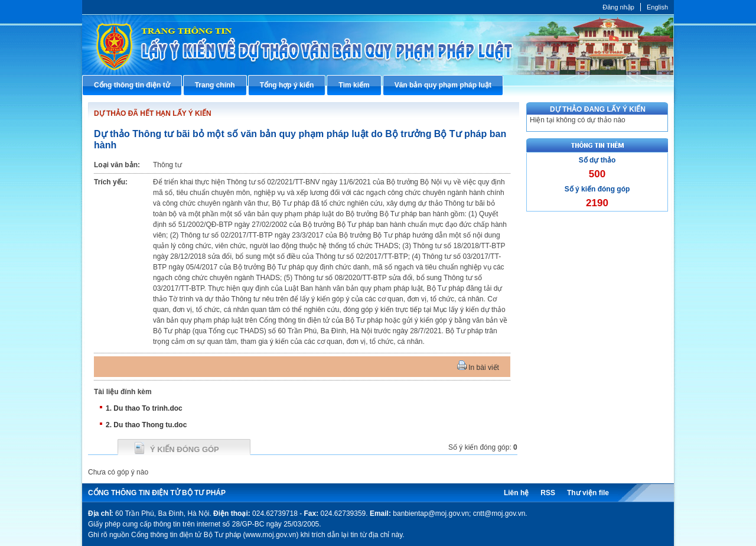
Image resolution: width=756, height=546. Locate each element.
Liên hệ (516, 493)
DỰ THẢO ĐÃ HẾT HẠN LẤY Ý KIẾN (153, 113)
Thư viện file (588, 493)
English (657, 7)
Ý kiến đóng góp (185, 449)
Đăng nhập (618, 7)
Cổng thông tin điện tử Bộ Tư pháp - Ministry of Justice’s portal (378, 45)
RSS (548, 493)
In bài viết (478, 368)
